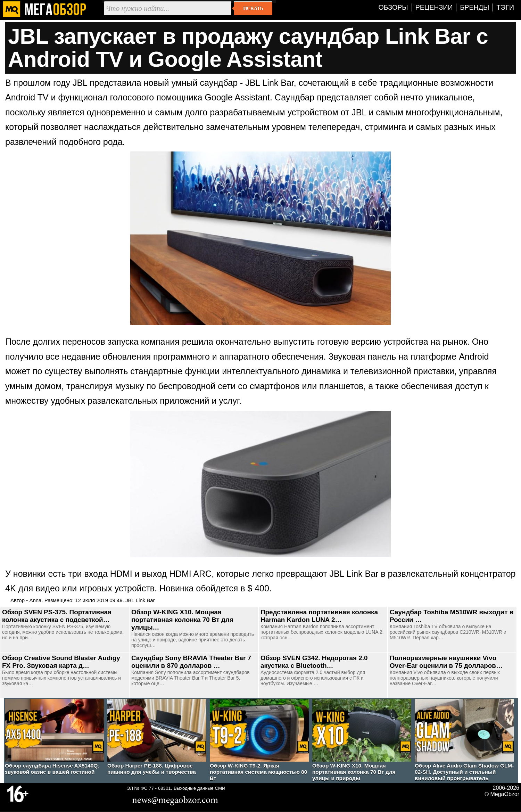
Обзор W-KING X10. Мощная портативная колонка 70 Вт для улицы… (182, 620)
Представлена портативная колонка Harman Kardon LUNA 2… (319, 616)
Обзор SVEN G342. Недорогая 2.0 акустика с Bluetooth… (314, 662)
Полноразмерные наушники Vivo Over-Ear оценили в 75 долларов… (446, 662)
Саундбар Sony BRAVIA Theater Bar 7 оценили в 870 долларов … (191, 662)
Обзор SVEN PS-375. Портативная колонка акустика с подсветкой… (57, 616)
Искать (253, 8)
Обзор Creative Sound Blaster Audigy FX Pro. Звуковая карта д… (61, 662)
